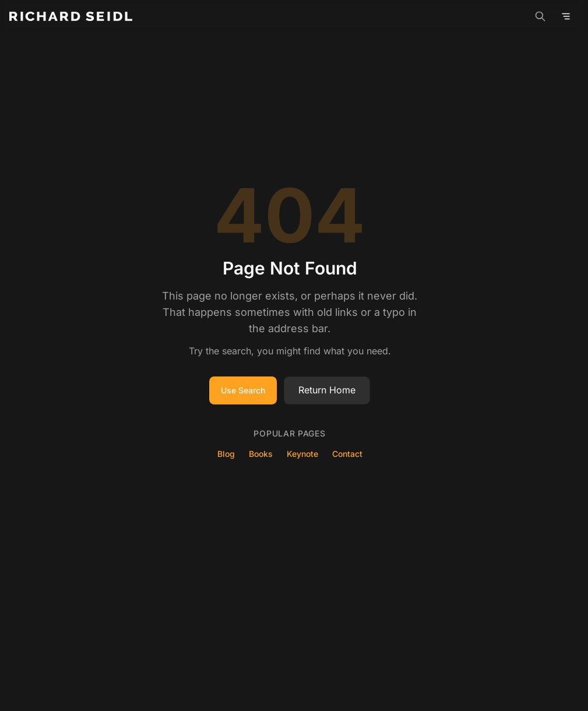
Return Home (327, 390)
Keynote (302, 454)
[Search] (540, 16)
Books (261, 454)
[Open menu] (566, 16)
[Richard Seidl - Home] (71, 16)
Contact (347, 454)
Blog (226, 454)
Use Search (243, 390)
